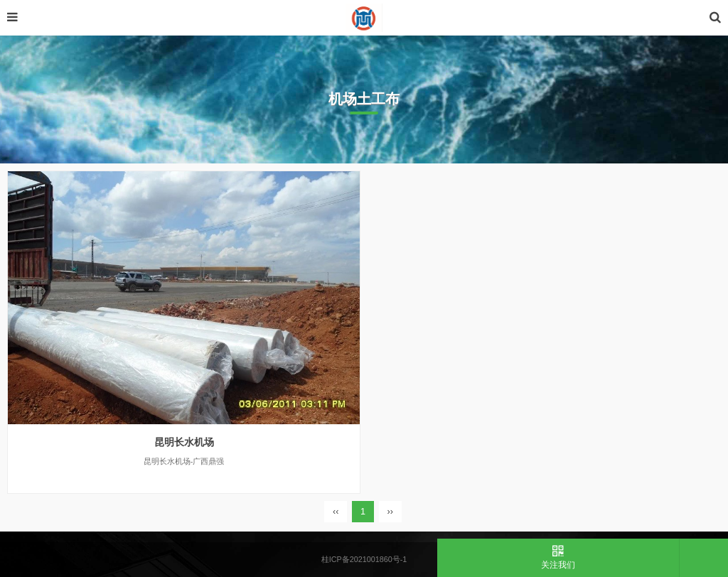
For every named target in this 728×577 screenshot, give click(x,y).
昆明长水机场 (184, 442)
